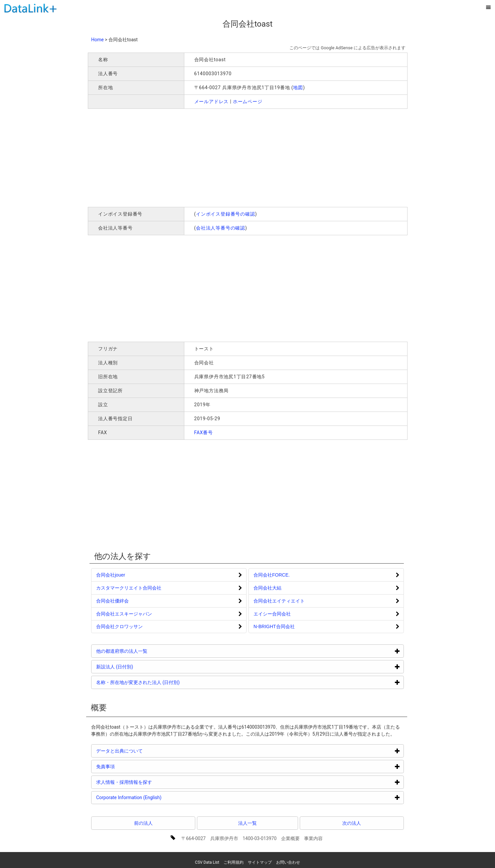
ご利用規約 (234, 862)
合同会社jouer (111, 575)
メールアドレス (212, 101)
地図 (298, 87)
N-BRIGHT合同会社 (274, 626)
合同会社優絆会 (112, 601)
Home (97, 40)
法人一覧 (247, 823)
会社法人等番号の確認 (221, 228)
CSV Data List (207, 862)
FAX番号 (204, 433)
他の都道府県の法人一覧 (147, 651)
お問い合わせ (288, 862)
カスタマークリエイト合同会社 (129, 588)
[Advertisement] (184, 157)
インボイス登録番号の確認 (226, 214)
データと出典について (145, 751)
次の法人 (352, 823)
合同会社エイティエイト (279, 601)
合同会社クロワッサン (119, 626)
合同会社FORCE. (272, 575)
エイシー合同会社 (272, 614)
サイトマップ (260, 862)
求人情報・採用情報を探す (149, 782)
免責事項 (131, 766)
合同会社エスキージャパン (124, 614)
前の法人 (143, 823)
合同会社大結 (267, 588)
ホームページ (248, 101)
